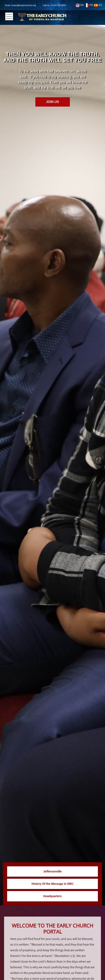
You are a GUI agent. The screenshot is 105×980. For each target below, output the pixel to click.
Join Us (52, 102)
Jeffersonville (52, 871)
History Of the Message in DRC (52, 884)
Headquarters (52, 896)
